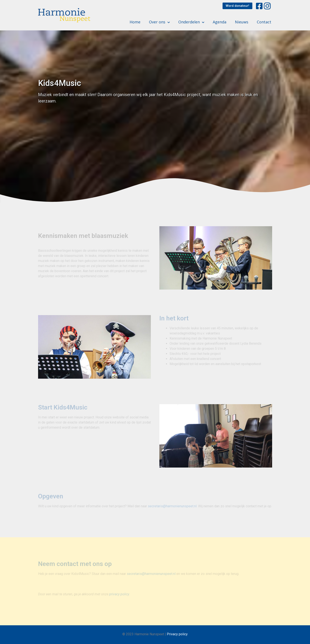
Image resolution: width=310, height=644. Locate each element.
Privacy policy (177, 634)
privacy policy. (119, 594)
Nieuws (242, 22)
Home (135, 22)
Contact (264, 22)
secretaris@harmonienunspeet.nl (172, 506)
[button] (237, 6)
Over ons (159, 22)
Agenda (220, 22)
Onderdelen (191, 22)
